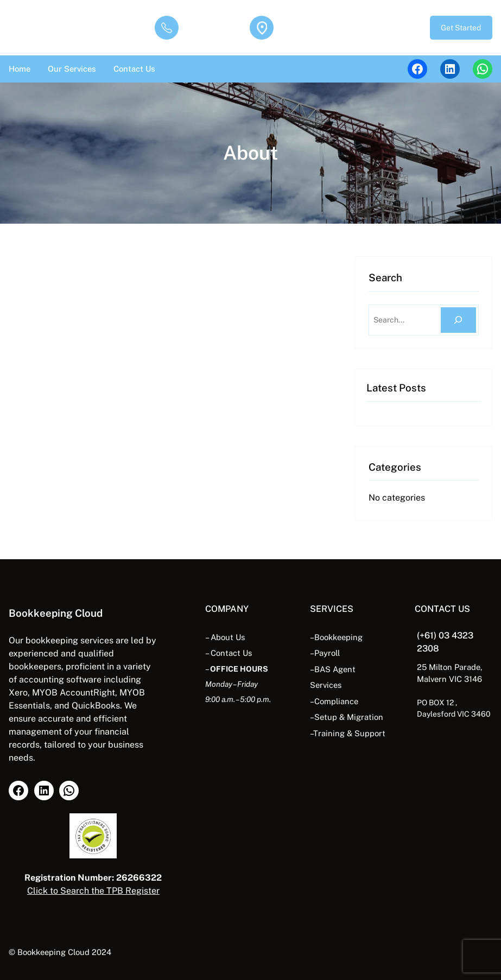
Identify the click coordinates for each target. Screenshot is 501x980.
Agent (344, 669)
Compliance (336, 701)
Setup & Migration (349, 717)
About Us (228, 637)
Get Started (461, 28)
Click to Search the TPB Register (93, 891)
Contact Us (231, 653)
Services (326, 685)
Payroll (327, 653)
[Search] (458, 320)
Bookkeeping (338, 637)
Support (370, 733)
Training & (333, 733)
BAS (324, 669)
